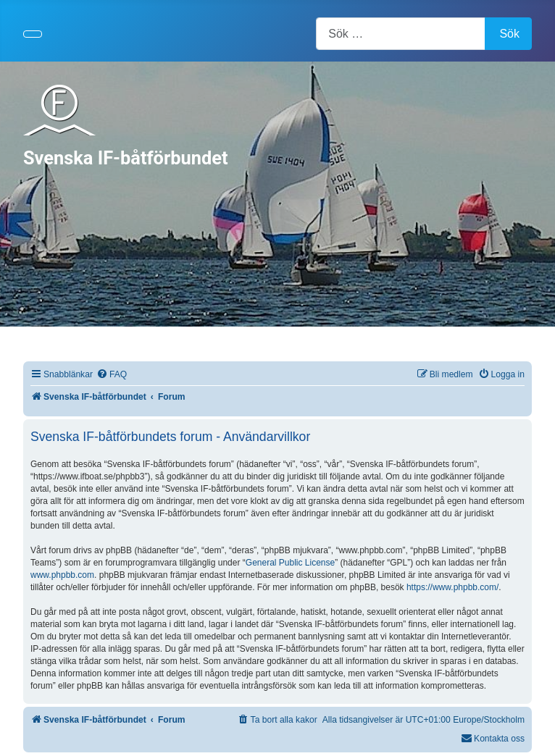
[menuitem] (112, 375)
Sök (509, 34)
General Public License (290, 563)
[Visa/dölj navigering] (33, 34)
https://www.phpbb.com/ (452, 587)
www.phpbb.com (62, 575)
